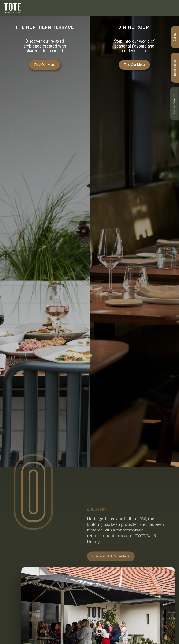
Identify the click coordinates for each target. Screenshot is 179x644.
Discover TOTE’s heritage (111, 563)
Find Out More (45, 65)
